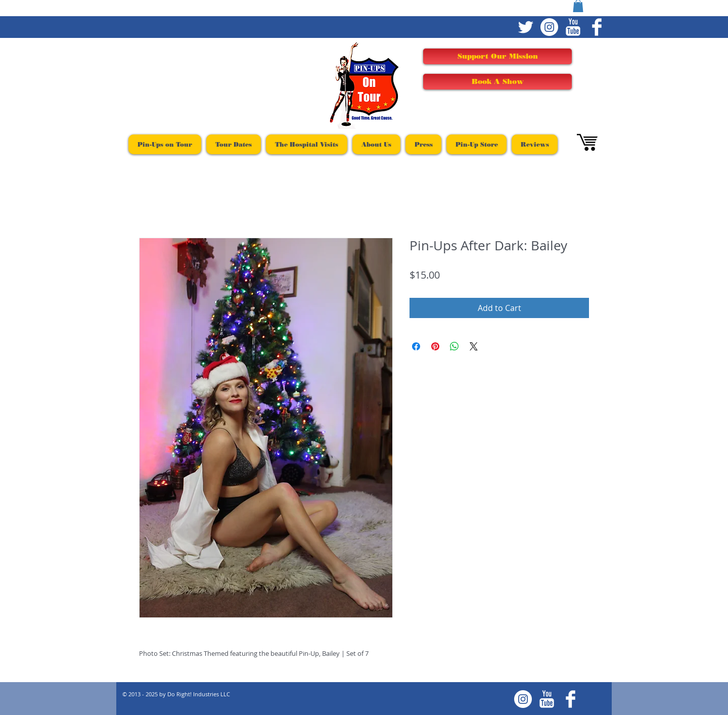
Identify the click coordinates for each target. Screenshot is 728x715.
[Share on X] (474, 346)
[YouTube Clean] (573, 27)
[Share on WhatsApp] (454, 346)
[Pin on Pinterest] (435, 346)
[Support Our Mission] (497, 56)
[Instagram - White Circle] (549, 27)
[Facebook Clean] (597, 27)
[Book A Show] (497, 82)
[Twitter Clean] (526, 27)
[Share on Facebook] (416, 346)
